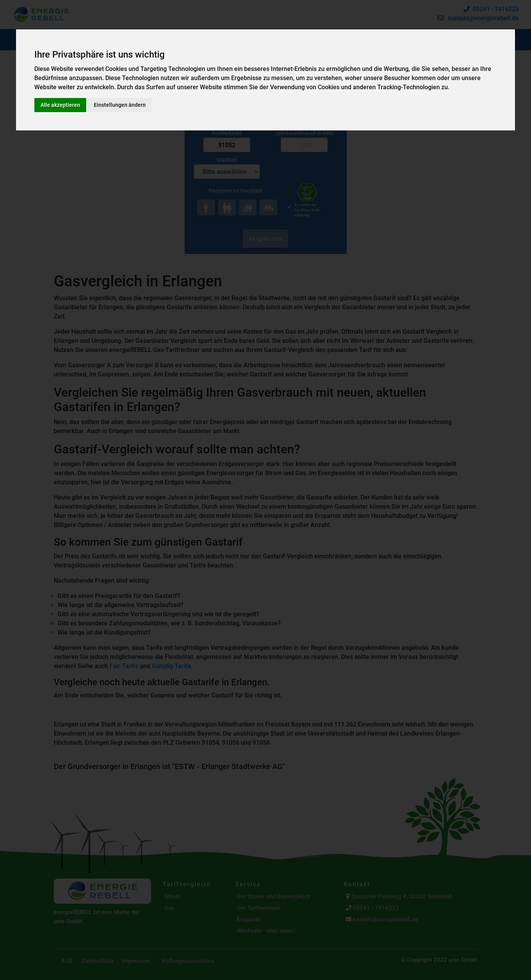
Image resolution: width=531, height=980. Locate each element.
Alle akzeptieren (60, 105)
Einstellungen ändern (120, 105)
